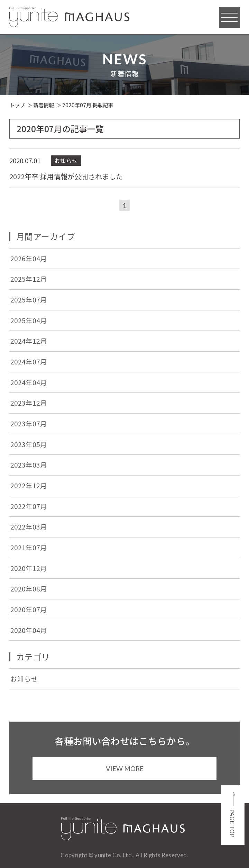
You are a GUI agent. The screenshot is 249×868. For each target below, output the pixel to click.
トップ (17, 105)
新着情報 (44, 105)
